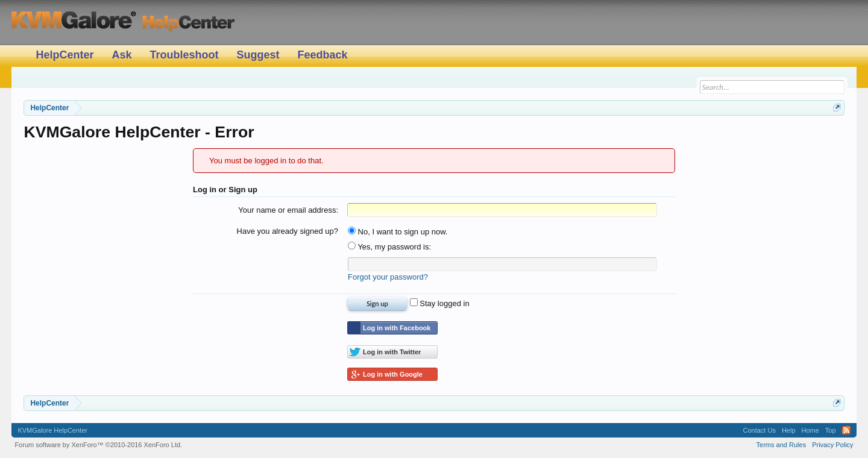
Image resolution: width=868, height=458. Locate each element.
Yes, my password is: (389, 247)
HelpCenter (64, 55)
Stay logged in (440, 303)
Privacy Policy (832, 445)
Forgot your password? (388, 277)
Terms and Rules (782, 445)
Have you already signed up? (288, 231)
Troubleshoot (184, 55)
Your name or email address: (288, 210)
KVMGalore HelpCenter (52, 430)
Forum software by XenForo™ (98, 445)
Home (810, 430)
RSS (846, 430)
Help (789, 430)
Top (831, 430)
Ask (121, 55)
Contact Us (759, 430)
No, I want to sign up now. (398, 232)
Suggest (258, 55)
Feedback (322, 55)
